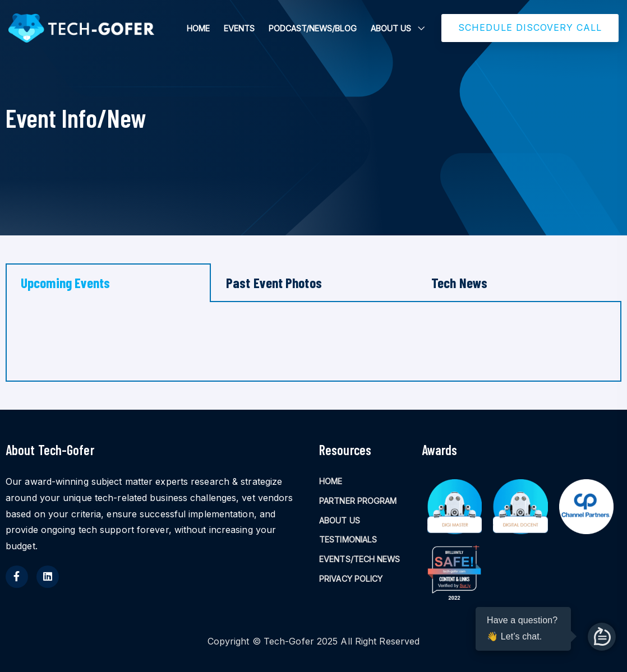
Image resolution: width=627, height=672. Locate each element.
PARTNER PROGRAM (358, 501)
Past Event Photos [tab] (274, 282)
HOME (198, 28)
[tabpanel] (313, 342)
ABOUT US (391, 28)
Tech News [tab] (459, 282)
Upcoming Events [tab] (66, 282)
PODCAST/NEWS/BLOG (313, 28)
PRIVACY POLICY (351, 579)
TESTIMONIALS (348, 539)
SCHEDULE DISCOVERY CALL (530, 27)
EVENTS (239, 28)
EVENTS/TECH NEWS (360, 559)
